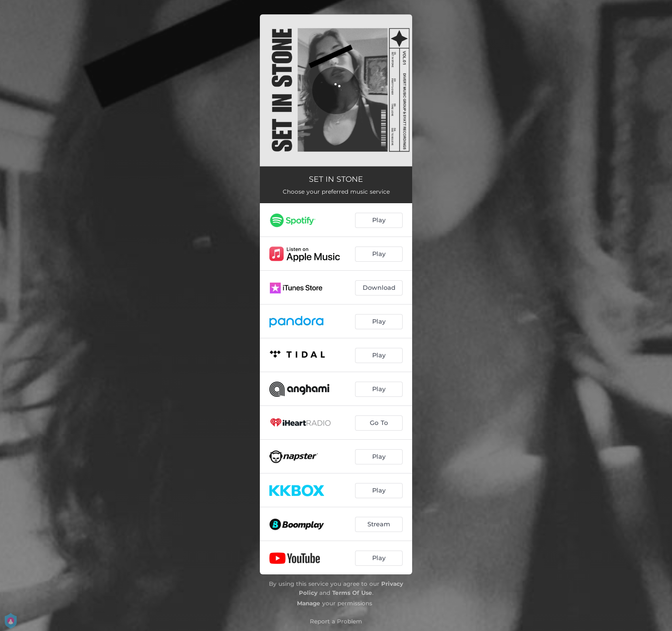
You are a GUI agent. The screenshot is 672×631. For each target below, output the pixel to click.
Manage (309, 603)
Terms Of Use (352, 593)
